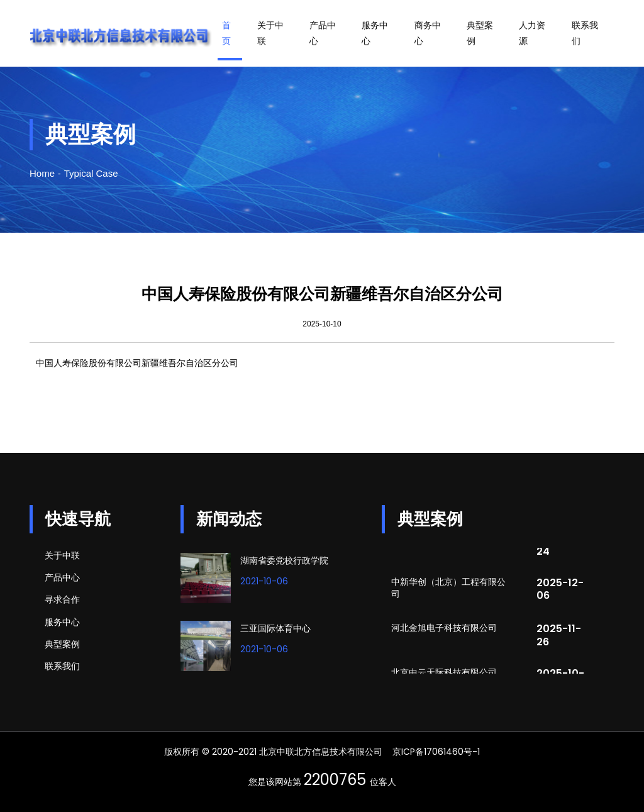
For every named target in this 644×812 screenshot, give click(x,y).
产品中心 (323, 33)
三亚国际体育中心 (275, 628)
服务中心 (375, 33)
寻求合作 (62, 599)
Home (42, 173)
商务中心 (428, 33)
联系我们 (585, 33)
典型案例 (480, 33)
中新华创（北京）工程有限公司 (448, 590)
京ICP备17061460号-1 (436, 752)
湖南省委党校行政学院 (284, 560)
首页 (226, 33)
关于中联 (270, 33)
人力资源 (532, 33)
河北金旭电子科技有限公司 (444, 630)
